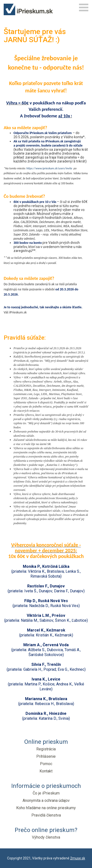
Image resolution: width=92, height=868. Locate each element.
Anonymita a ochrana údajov (46, 800)
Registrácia (46, 749)
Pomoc (46, 764)
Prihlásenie (46, 756)
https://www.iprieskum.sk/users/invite (49, 168)
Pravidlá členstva (46, 815)
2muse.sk (78, 858)
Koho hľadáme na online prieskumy (46, 808)
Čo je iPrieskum (46, 793)
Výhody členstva (46, 837)
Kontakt (46, 771)
